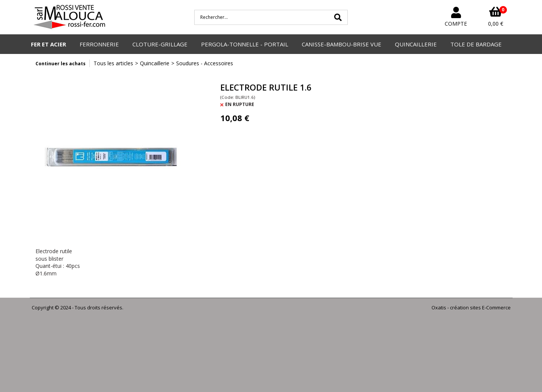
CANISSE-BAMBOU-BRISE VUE (342, 44)
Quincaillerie (155, 63)
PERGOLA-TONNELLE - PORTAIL (245, 44)
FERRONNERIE (99, 44)
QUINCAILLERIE (416, 44)
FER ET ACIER (48, 44)
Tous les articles (113, 63)
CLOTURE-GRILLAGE (160, 44)
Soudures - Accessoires (205, 63)
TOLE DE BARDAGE (476, 44)
